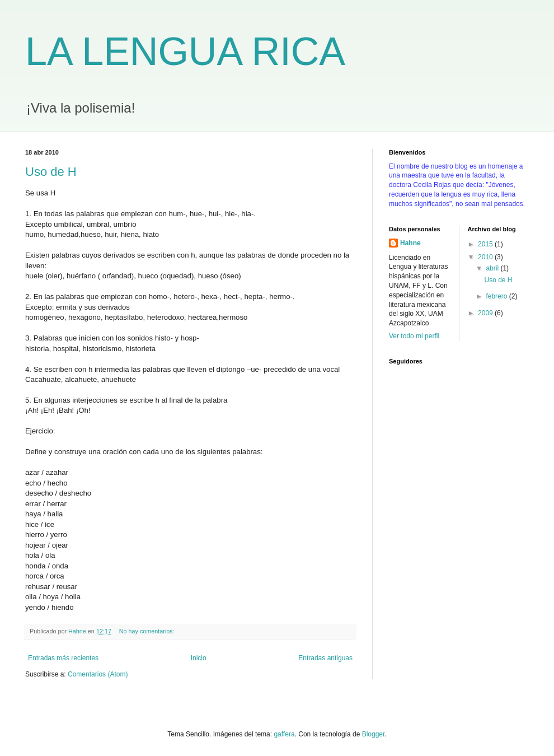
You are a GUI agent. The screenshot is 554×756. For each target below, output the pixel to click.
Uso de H (51, 172)
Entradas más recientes (63, 658)
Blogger (374, 734)
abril (493, 268)
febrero (497, 296)
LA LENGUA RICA (185, 52)
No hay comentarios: (148, 631)
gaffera (284, 734)
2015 (486, 244)
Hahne (410, 243)
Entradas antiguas (325, 658)
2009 (486, 313)
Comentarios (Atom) (98, 674)
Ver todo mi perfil (414, 336)
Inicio (199, 658)
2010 (486, 257)
